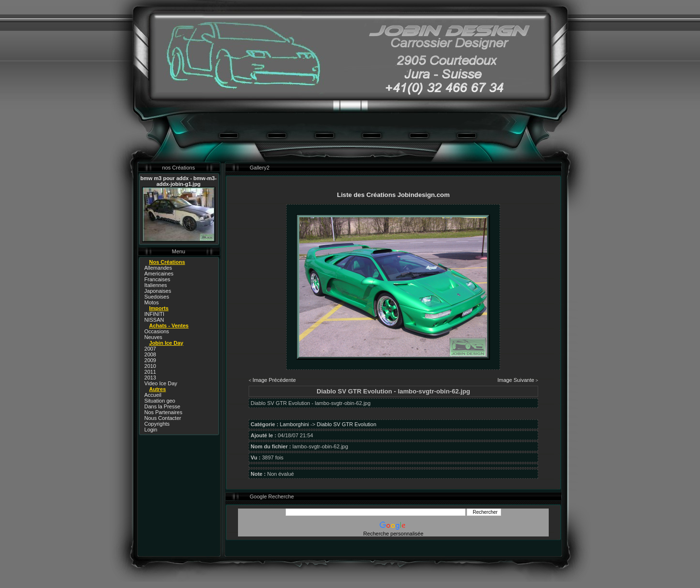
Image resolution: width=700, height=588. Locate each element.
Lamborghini (295, 424)
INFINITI (155, 314)
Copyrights (157, 424)
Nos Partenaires (164, 412)
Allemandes (158, 268)
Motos (152, 302)
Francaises (158, 279)
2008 (150, 354)
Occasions (157, 331)
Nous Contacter (163, 418)
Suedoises (157, 297)
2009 (150, 360)
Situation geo (160, 401)
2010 (150, 366)
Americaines (159, 274)
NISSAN (154, 320)
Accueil (153, 395)
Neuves (153, 337)
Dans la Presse (163, 406)
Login (151, 430)
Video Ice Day (161, 383)
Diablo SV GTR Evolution (347, 424)
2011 (150, 372)
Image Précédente (274, 380)
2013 (150, 378)
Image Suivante (515, 380)
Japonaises (158, 291)
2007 (150, 349)
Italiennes (156, 285)
